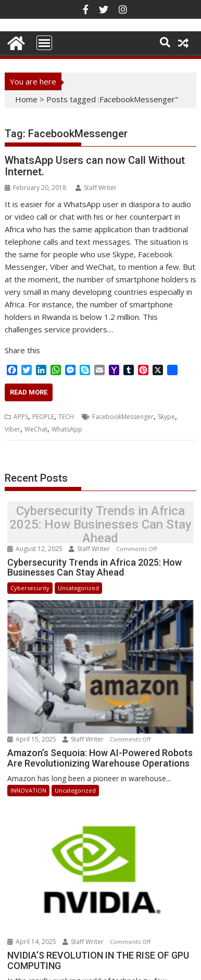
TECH (66, 417)
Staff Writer (96, 188)
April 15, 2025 (33, 727)
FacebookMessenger (123, 417)
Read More (29, 392)
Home (26, 99)
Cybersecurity (30, 588)
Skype (166, 417)
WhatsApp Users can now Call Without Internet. (95, 166)
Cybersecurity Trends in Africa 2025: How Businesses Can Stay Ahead (100, 525)
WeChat (36, 429)
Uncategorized (78, 588)
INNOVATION (28, 778)
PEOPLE (43, 417)
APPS (21, 417)
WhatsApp (67, 429)
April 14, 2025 (33, 918)
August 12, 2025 (36, 549)
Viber (12, 429)
